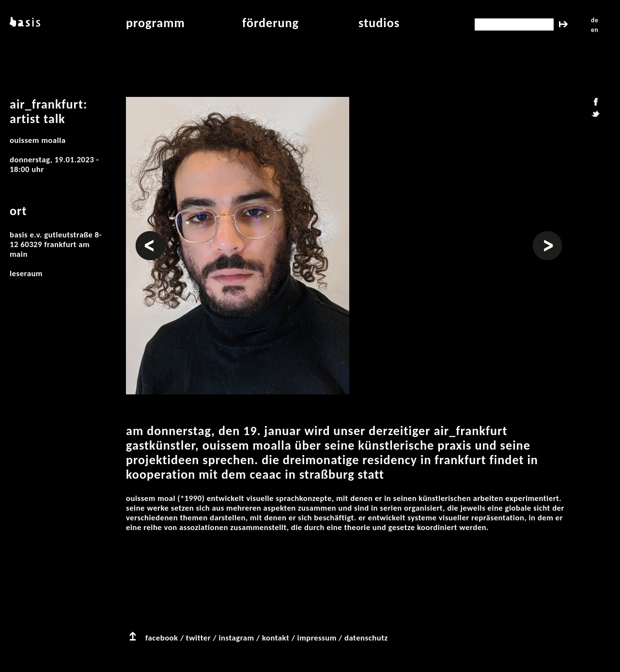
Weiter (544, 236)
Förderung (271, 23)
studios (379, 23)
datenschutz (366, 638)
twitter (198, 638)
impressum (317, 638)
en (595, 30)
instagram (236, 638)
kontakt (276, 638)
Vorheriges (150, 236)
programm (155, 23)
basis (24, 23)
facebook (162, 638)
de (595, 20)
